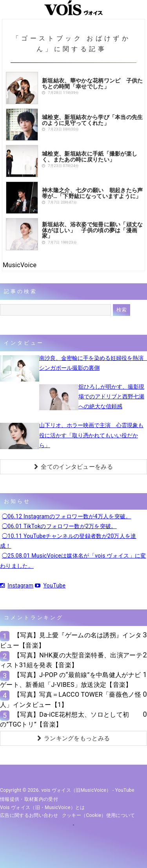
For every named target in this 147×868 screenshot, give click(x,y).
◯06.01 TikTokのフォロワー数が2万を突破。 (59, 526)
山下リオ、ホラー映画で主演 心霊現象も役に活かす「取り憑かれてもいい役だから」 (91, 435)
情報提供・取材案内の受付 (29, 799)
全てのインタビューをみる (73, 467)
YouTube (50, 585)
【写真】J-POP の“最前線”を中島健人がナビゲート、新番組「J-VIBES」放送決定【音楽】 (70, 680)
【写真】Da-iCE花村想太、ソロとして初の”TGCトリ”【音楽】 (64, 719)
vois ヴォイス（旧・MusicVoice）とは (43, 807)
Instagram (17, 585)
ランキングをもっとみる (74, 738)
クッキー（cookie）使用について (99, 815)
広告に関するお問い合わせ (29, 815)
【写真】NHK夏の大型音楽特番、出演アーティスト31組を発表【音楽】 (71, 660)
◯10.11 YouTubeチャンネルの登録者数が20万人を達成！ (68, 541)
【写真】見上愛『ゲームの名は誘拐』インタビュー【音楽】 (71, 640)
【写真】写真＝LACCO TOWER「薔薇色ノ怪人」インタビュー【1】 (71, 699)
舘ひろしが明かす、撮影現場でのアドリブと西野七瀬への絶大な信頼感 (111, 396)
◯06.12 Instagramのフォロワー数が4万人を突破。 (67, 516)
